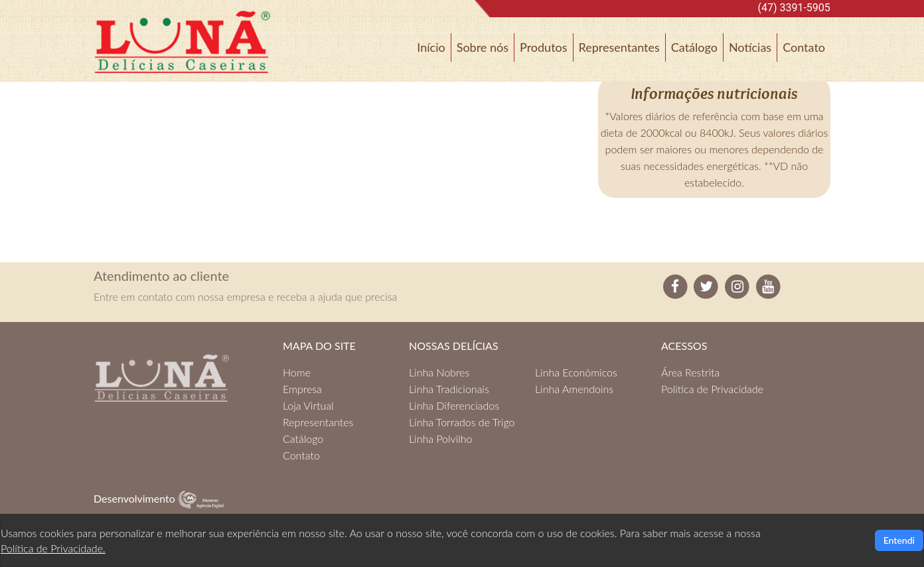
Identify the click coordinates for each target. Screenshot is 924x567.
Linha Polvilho (440, 439)
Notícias (750, 47)
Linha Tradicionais (449, 389)
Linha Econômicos (576, 372)
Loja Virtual (308, 405)
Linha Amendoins (574, 389)
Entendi (899, 540)
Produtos (544, 47)
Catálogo (694, 47)
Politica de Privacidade (712, 389)
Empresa (302, 389)
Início (431, 47)
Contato (804, 47)
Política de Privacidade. (53, 548)
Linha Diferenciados (454, 405)
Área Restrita (690, 372)
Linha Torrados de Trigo (462, 422)
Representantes (619, 47)
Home (297, 372)
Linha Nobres (439, 372)
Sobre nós (483, 47)
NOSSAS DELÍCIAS (454, 346)
